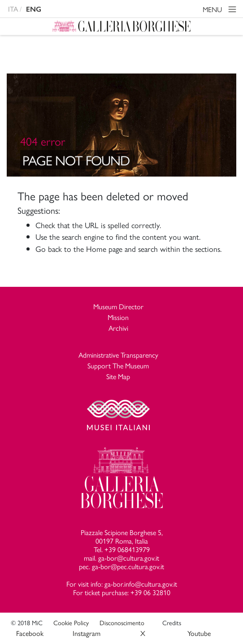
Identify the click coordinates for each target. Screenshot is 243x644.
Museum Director (118, 306)
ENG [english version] (34, 9)
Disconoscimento (122, 622)
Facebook (30, 633)
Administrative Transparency (118, 355)
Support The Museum (118, 365)
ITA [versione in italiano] (13, 9)
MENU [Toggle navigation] (221, 11)
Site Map (118, 376)
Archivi (118, 328)
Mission (118, 317)
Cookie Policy (71, 622)
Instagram (87, 633)
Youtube (199, 633)
